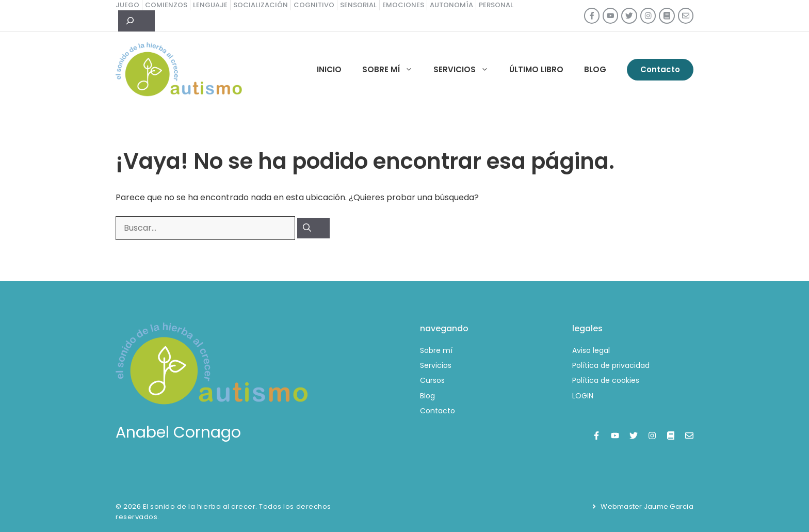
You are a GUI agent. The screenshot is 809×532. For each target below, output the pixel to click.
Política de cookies (606, 380)
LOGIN (583, 396)
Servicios (466, 70)
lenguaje (210, 5)
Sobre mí (393, 70)
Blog (595, 69)
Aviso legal (591, 350)
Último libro (536, 69)
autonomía (451, 5)
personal (496, 5)
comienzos (166, 5)
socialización (261, 5)
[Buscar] (313, 228)
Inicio (329, 69)
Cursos (432, 380)
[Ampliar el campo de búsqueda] (136, 21)
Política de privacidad (611, 365)
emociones (403, 5)
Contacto (660, 69)
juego (127, 5)
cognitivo (314, 5)
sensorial (358, 5)
